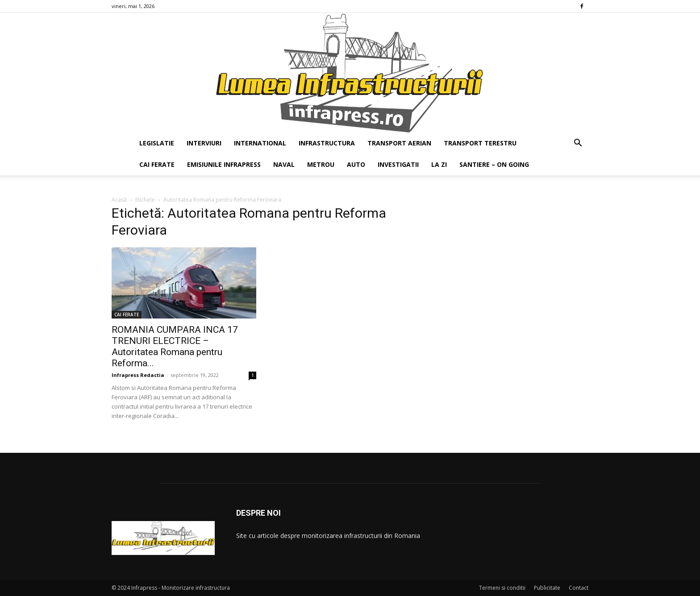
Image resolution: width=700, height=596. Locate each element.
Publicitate (547, 588)
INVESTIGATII (398, 164)
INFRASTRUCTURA (327, 143)
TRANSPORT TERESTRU (480, 143)
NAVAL (284, 164)
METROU (321, 164)
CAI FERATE (157, 164)
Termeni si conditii (502, 588)
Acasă (119, 200)
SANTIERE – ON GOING (494, 164)
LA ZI (439, 164)
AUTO (356, 164)
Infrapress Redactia (138, 375)
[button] (578, 144)
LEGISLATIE (157, 143)
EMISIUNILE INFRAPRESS (224, 164)
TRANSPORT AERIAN (399, 143)
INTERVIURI (204, 143)
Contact (579, 588)
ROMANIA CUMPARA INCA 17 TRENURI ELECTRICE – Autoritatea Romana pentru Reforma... (175, 346)
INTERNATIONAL (260, 143)
